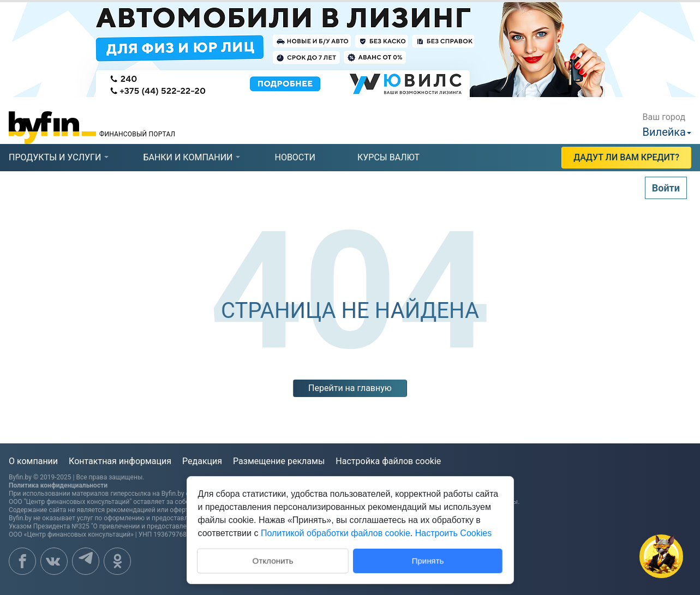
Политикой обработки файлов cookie (336, 533)
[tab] (55, 158)
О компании (33, 461)
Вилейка (664, 132)
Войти (666, 188)
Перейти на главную (350, 388)
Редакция (202, 461)
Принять (427, 560)
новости (295, 157)
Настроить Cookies (453, 533)
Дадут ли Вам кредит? (626, 157)
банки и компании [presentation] (188, 157)
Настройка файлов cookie (388, 461)
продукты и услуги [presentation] (55, 157)
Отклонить (273, 560)
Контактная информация (120, 461)
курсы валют (388, 157)
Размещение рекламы (279, 461)
